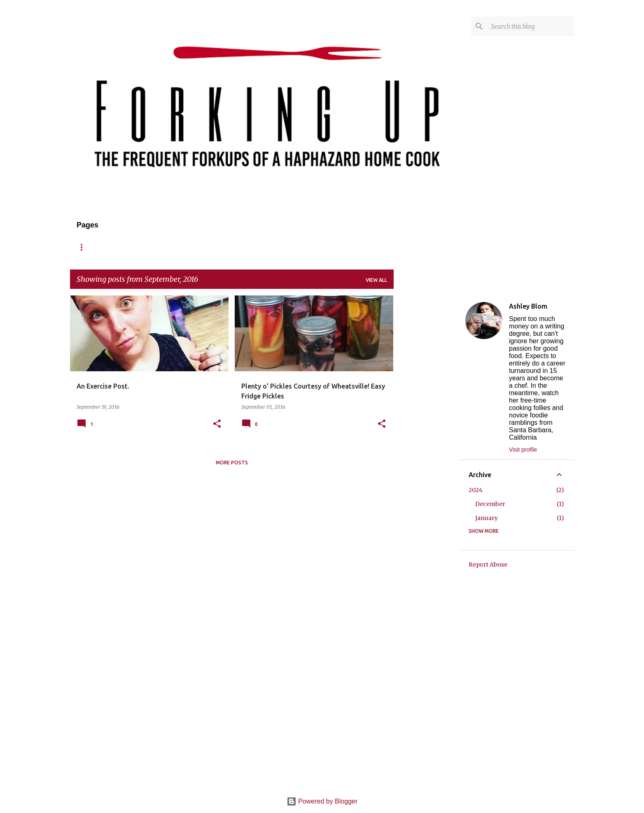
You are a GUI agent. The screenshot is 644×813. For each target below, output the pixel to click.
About (120, 247)
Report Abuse (488, 565)
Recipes (157, 247)
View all (376, 280)
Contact (239, 247)
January (486, 518)
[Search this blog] (531, 26)
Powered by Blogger (322, 801)
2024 (476, 490)
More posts (232, 463)
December (490, 504)
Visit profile (523, 450)
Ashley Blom (528, 306)
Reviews (197, 247)
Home (84, 247)
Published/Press (293, 247)
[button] (217, 424)
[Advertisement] (426, 419)
